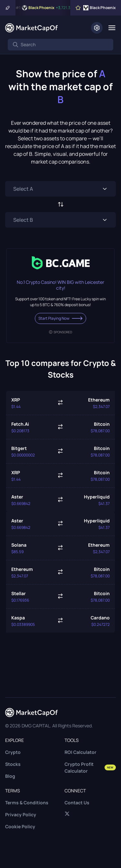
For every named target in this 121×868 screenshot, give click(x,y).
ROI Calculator (81, 752)
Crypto (13, 752)
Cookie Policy (20, 826)
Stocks (13, 764)
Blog (10, 776)
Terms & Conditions (27, 803)
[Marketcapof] (31, 28)
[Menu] (112, 28)
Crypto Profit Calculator (90, 767)
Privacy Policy (21, 814)
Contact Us (77, 803)
